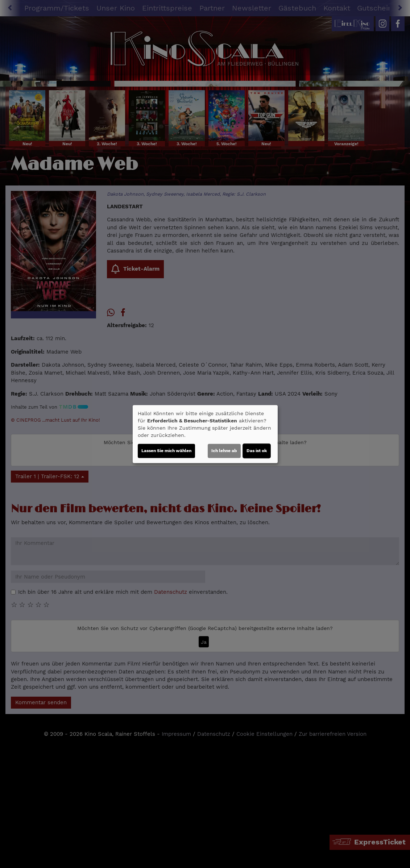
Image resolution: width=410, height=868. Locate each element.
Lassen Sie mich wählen (166, 451)
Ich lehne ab (224, 451)
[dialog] (205, 434)
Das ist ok (257, 451)
